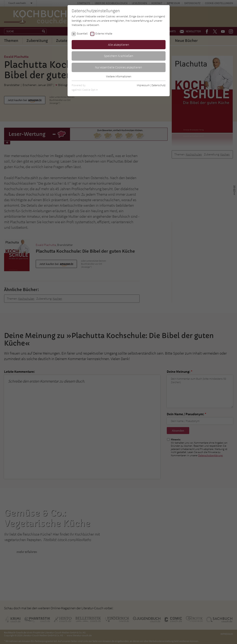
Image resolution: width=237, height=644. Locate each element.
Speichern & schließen (119, 56)
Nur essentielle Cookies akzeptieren (118, 67)
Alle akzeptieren (119, 45)
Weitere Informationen (119, 76)
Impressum (143, 85)
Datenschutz (159, 85)
